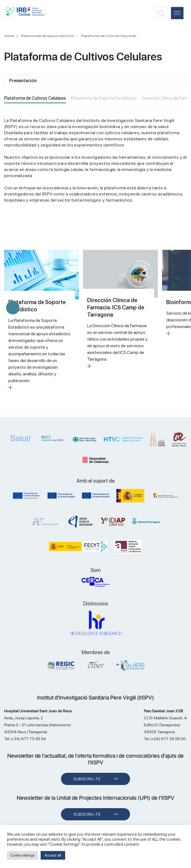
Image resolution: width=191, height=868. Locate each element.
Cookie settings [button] (22, 855)
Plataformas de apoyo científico (48, 36)
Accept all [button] (53, 855)
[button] (13, 308)
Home (9, 36)
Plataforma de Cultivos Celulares (109, 36)
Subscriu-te (87, 779)
